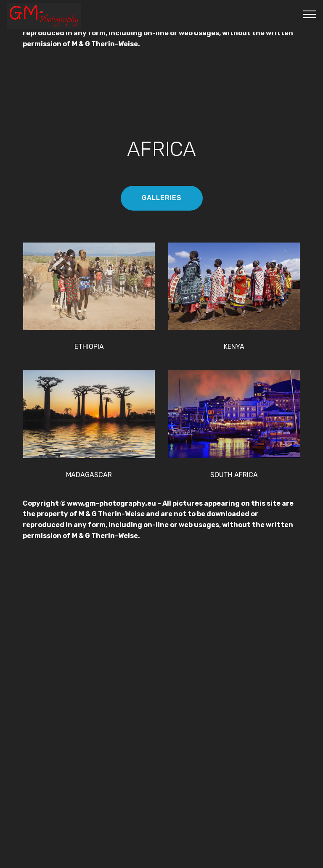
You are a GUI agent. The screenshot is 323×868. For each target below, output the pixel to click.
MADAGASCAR (89, 475)
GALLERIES (162, 198)
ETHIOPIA (89, 347)
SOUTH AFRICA (234, 475)
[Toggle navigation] (310, 14)
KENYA (234, 347)
